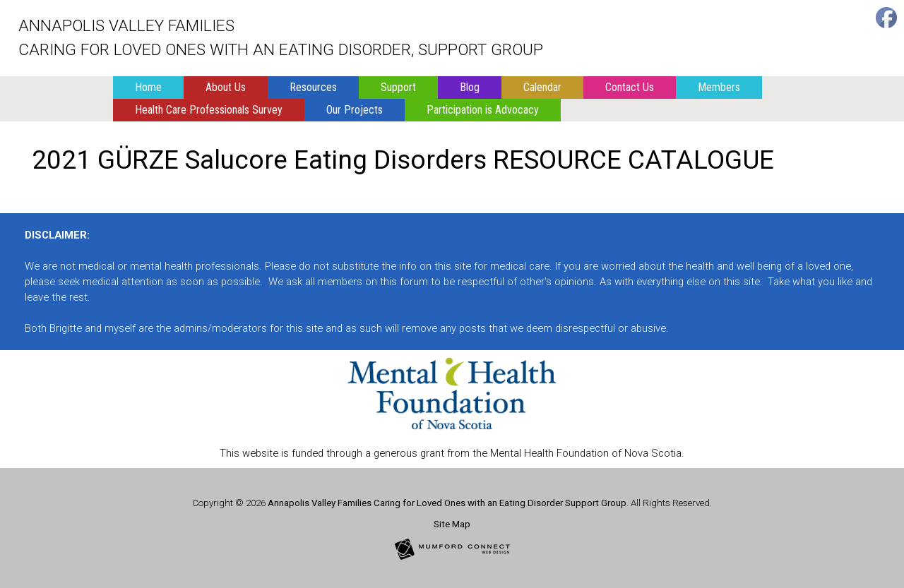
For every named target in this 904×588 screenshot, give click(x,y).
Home (148, 87)
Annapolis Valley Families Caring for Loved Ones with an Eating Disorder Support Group (447, 503)
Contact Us (630, 87)
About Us (226, 87)
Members (719, 87)
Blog (470, 87)
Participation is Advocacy (483, 110)
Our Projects (355, 110)
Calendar (542, 87)
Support (398, 87)
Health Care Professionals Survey (209, 110)
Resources (313, 87)
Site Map (452, 524)
